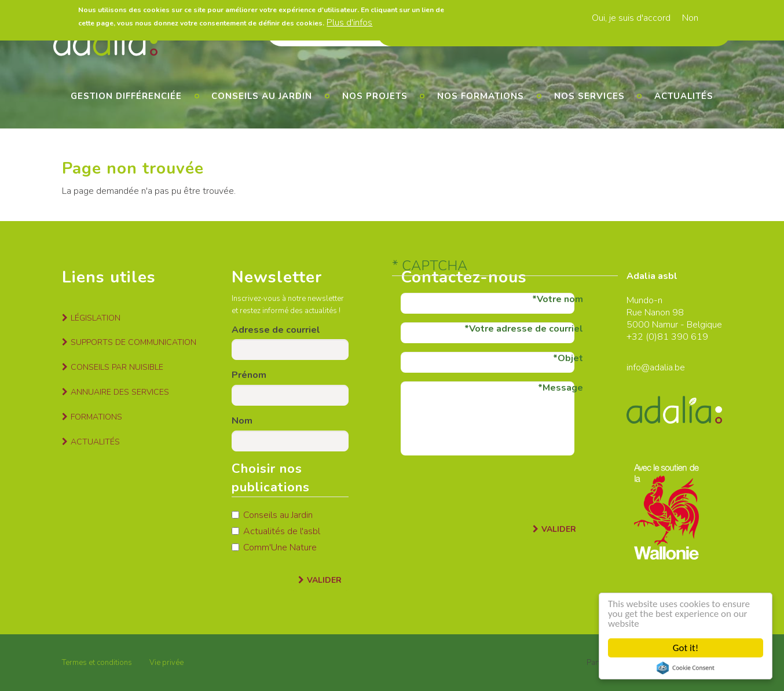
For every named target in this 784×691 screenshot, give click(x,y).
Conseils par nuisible (117, 367)
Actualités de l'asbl (276, 531)
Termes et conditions (97, 663)
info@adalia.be (656, 367)
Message (563, 388)
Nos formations (481, 96)
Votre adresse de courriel (526, 329)
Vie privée (166, 663)
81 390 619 (683, 337)
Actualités (684, 96)
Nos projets (375, 96)
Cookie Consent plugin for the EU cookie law (686, 668)
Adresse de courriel (276, 330)
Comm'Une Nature (274, 547)
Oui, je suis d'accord (631, 18)
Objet (570, 358)
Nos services (589, 96)
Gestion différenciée (126, 96)
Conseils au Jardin (272, 515)
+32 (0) (642, 337)
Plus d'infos (349, 23)
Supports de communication (133, 342)
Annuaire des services (120, 392)
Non (690, 18)
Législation (96, 318)
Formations (96, 417)
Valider (324, 580)
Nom (242, 421)
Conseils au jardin (262, 96)
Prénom (249, 375)
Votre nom (560, 299)
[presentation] (489, 487)
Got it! (686, 648)
